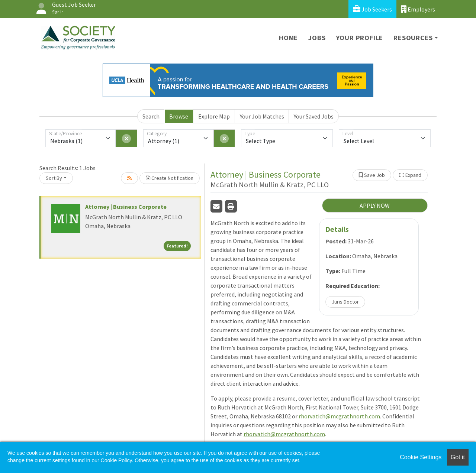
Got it (458, 457)
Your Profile (360, 38)
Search (151, 116)
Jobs (317, 38)
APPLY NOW (375, 205)
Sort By (54, 178)
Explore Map (214, 116)
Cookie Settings (421, 457)
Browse (179, 116)
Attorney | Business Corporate (126, 207)
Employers (418, 9)
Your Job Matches (262, 116)
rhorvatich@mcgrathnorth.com (339, 416)
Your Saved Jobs (314, 116)
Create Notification (170, 178)
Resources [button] (413, 38)
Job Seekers (372, 9)
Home (288, 38)
